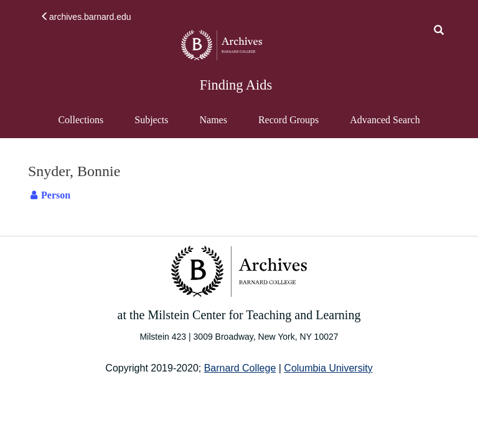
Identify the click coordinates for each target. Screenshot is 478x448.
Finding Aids (236, 85)
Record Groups (288, 120)
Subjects (151, 120)
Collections (81, 120)
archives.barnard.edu (86, 17)
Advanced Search (384, 126)
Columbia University (328, 368)
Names (213, 120)
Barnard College (240, 368)
